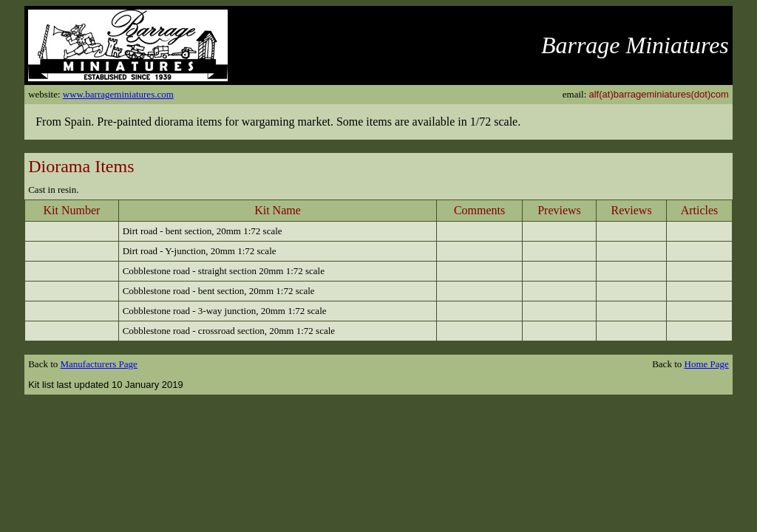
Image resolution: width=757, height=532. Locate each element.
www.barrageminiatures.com (118, 94)
